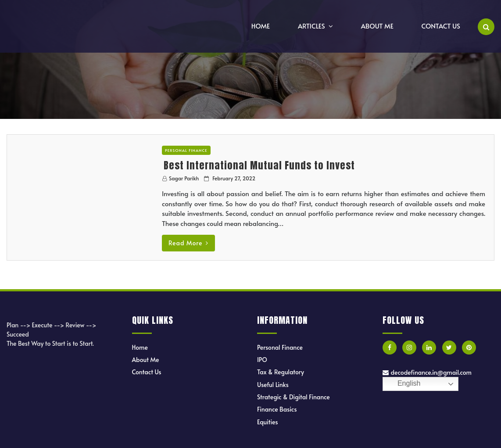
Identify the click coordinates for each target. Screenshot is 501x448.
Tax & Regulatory (281, 372)
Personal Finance (186, 150)
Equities (268, 422)
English (403, 384)
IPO (262, 360)
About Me (377, 26)
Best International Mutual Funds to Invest (259, 165)
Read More (188, 243)
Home (261, 26)
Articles (311, 26)
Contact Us (441, 26)
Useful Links (273, 385)
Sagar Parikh (184, 178)
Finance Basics (277, 409)
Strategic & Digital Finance (293, 397)
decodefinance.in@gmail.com (427, 372)
